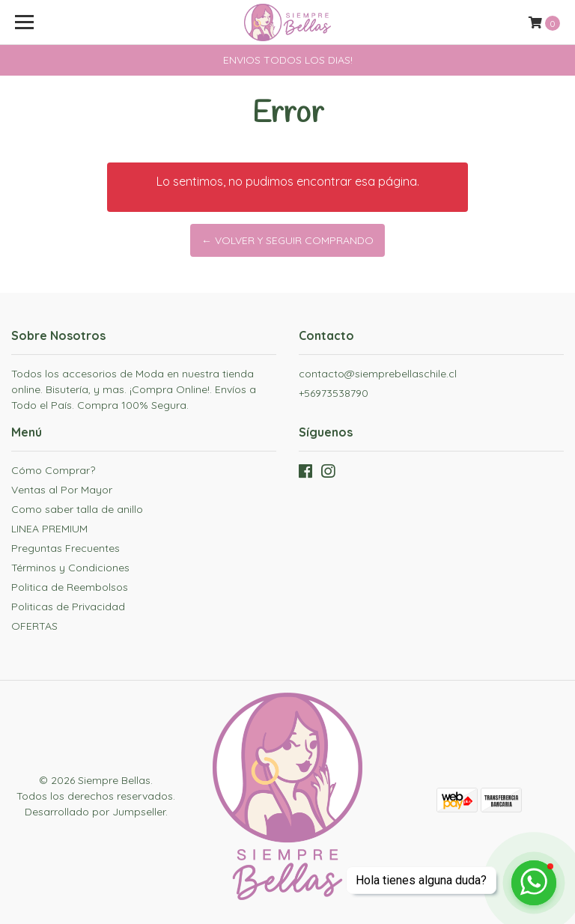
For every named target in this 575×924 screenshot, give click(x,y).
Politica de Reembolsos (70, 587)
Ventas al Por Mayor (62, 490)
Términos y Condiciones (70, 568)
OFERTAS (34, 626)
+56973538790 (334, 393)
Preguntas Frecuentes (66, 548)
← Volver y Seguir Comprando (287, 240)
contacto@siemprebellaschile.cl (378, 374)
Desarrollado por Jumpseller (95, 812)
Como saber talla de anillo (77, 509)
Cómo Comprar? (53, 470)
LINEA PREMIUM (49, 529)
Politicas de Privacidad (68, 607)
